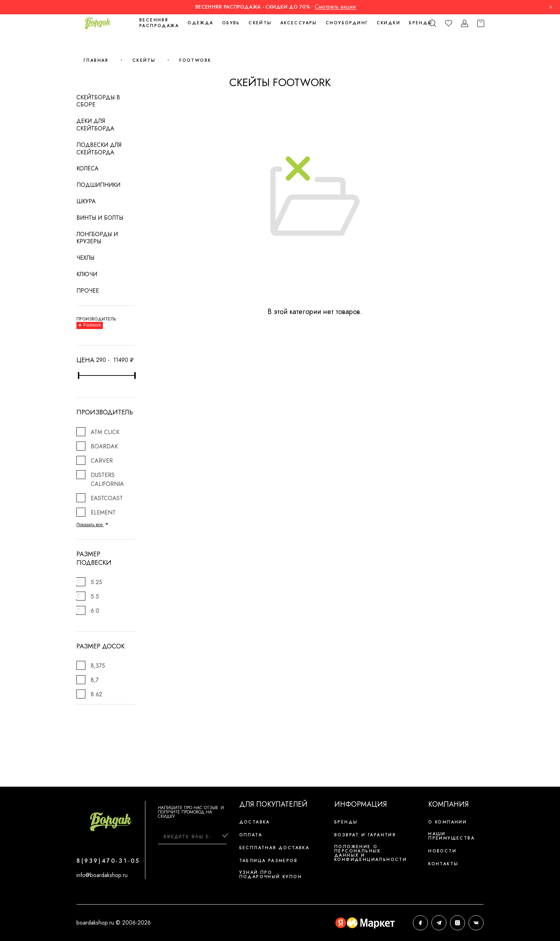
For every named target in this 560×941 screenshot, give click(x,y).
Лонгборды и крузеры (97, 238)
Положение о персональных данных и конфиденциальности (371, 853)
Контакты (443, 864)
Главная (96, 60)
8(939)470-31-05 (108, 861)
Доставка (255, 822)
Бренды (421, 23)
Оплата (251, 835)
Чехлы (85, 258)
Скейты (144, 60)
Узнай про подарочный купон (271, 875)
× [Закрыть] (551, 7)
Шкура (86, 201)
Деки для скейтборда (95, 125)
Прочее (88, 291)
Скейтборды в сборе (98, 101)
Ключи (87, 274)
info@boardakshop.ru (102, 875)
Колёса (87, 168)
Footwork (195, 60)
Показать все (92, 525)
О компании (447, 822)
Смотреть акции (335, 7)
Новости (442, 851)
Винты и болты (100, 218)
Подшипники (98, 185)
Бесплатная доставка (274, 848)
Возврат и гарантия (365, 835)
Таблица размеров (268, 861)
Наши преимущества (451, 836)
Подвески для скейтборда (99, 149)
